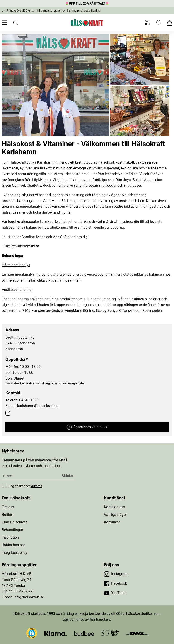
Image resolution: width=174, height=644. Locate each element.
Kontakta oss (115, 507)
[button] (32, 633)
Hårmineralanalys (16, 265)
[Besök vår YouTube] (115, 593)
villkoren (36, 486)
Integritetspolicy (14, 553)
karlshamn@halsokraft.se (38, 406)
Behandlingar (12, 530)
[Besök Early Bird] (110, 633)
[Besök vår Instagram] (116, 574)
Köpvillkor (112, 522)
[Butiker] (148, 23)
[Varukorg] (169, 23)
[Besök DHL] (137, 633)
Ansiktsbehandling (17, 290)
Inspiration (10, 537)
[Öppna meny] (5, 23)
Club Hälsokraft (14, 522)
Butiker (7, 515)
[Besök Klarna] (56, 633)
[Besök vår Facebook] (115, 583)
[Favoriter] (159, 23)
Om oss (8, 507)
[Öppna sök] (15, 23)
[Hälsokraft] (87, 23)
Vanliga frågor (115, 515)
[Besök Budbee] (84, 633)
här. (70, 212)
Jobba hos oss (14, 545)
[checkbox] (5, 486)
